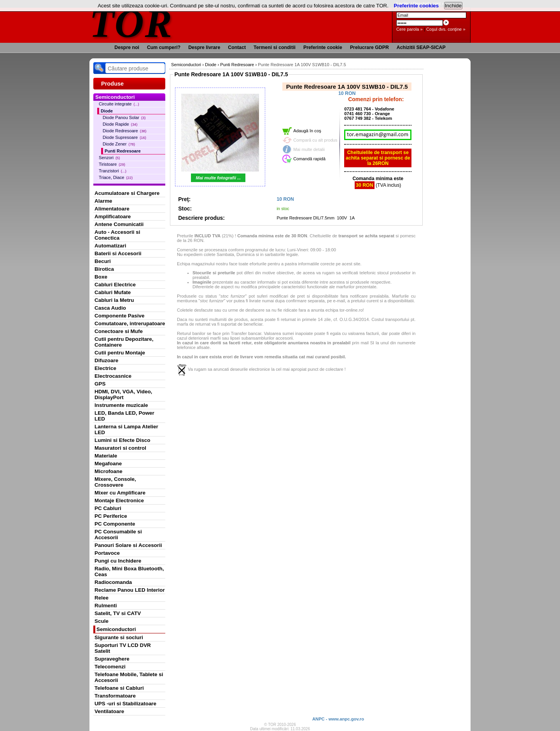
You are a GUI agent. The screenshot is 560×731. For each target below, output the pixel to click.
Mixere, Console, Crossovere (115, 482)
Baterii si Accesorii (118, 253)
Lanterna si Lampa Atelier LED (126, 429)
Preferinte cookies (416, 6)
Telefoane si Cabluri (119, 688)
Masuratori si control (120, 448)
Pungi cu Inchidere (118, 561)
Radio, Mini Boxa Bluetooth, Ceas (129, 571)
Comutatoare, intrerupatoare (130, 323)
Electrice (105, 368)
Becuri (103, 261)
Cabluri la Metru (114, 300)
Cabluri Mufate (113, 292)
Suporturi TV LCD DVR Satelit (123, 648)
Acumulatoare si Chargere (127, 193)
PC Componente (115, 524)
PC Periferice (111, 516)
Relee (101, 598)
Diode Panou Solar (124, 117)
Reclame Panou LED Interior (130, 590)
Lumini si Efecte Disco (122, 440)
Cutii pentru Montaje (120, 353)
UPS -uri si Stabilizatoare (125, 704)
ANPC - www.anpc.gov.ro (338, 719)
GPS (100, 384)
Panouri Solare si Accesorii (128, 545)
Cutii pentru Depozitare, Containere (124, 342)
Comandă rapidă (309, 159)
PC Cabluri (108, 508)
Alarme (103, 201)
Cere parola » (409, 29)
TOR (131, 23)
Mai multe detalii (309, 149)
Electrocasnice (113, 376)
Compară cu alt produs (315, 140)
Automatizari (110, 246)
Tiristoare (112, 164)
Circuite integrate (119, 104)
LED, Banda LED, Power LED (124, 416)
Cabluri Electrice (115, 285)
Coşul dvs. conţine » (446, 29)
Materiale (106, 456)
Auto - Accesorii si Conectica (117, 235)
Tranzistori (113, 171)
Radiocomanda (113, 582)
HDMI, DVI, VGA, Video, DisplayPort (123, 394)
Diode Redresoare (124, 131)
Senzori (109, 158)
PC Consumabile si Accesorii (118, 535)
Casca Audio (110, 308)
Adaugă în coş (307, 131)
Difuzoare (106, 360)
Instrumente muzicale (121, 405)
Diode (107, 111)
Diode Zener (119, 144)
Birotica (104, 269)
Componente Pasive (119, 316)
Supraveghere (112, 659)
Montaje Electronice (119, 500)
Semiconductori (116, 629)
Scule (101, 621)
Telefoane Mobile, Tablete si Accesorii (129, 677)
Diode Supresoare (124, 137)
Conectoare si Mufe (119, 331)
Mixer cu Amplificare (120, 493)
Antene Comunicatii (119, 224)
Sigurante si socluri (119, 637)
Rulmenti (106, 606)
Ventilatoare (109, 711)
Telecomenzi (110, 667)
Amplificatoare (113, 216)
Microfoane (108, 471)
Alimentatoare (112, 209)
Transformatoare (115, 696)
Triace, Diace (116, 177)
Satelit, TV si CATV (118, 613)
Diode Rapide (120, 124)
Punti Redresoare (123, 151)
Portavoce (107, 553)
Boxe (101, 277)
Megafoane (108, 464)
